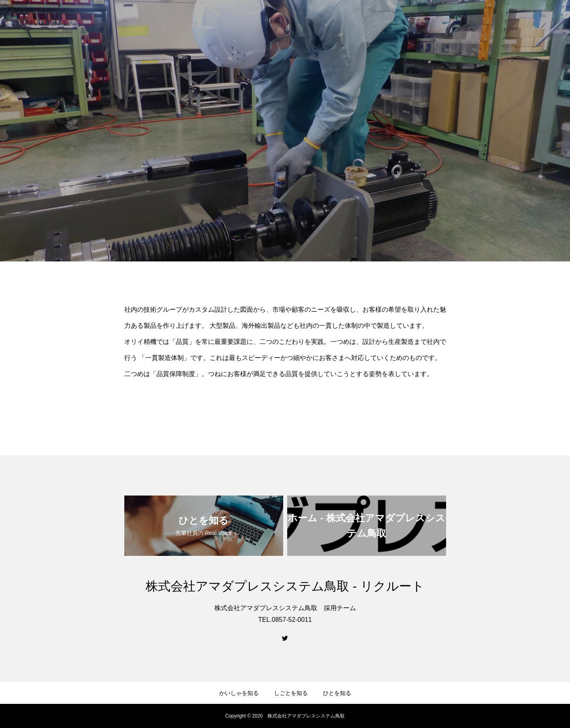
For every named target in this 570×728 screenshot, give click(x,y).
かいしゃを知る (239, 693)
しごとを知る (291, 693)
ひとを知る (337, 693)
